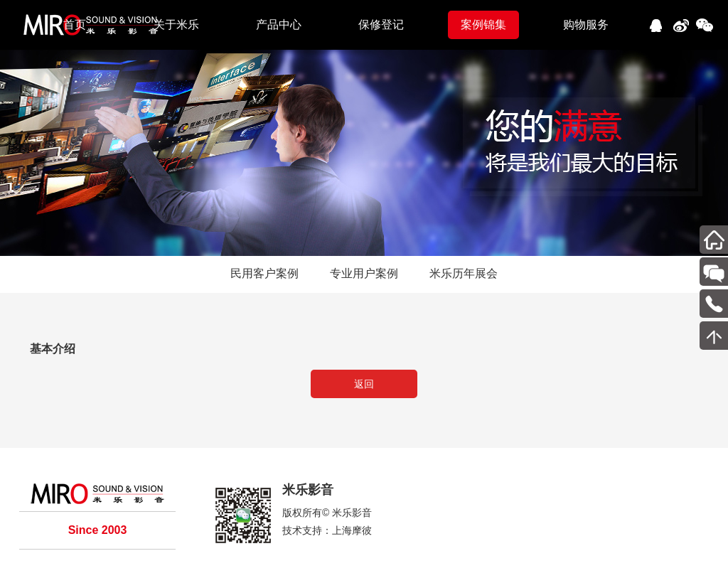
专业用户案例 (364, 273)
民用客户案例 (264, 273)
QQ (655, 23)
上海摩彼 (352, 530)
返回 (364, 384)
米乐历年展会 (464, 273)
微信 (705, 23)
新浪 (680, 23)
